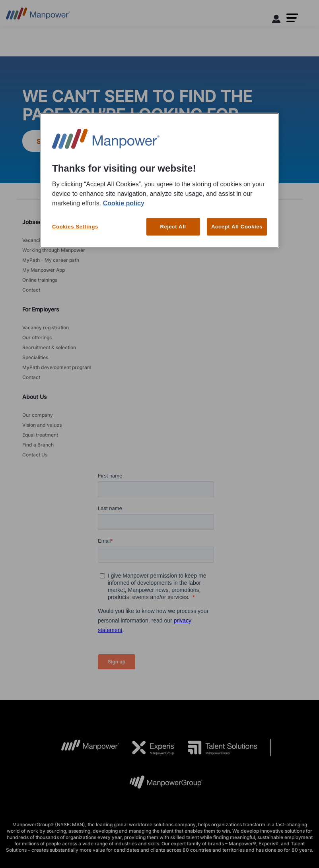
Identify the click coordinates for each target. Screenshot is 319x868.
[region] (159, 180)
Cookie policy (124, 203)
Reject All (173, 226)
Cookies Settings (75, 226)
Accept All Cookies (237, 226)
